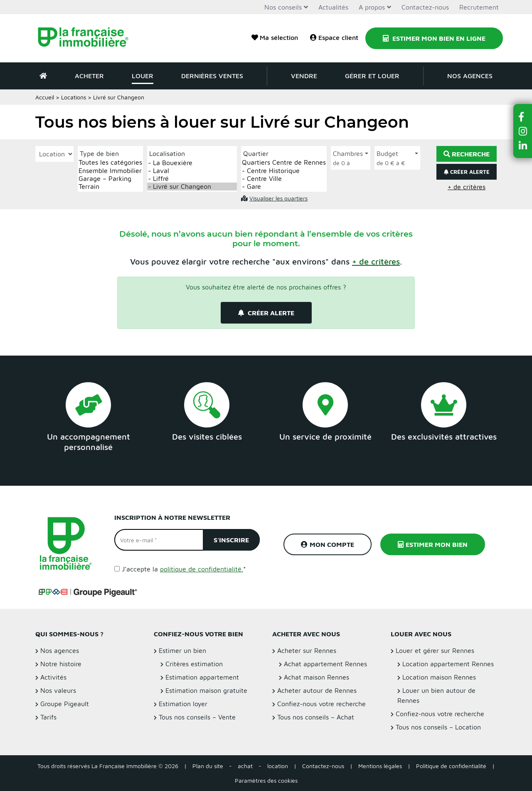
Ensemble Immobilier (110, 171)
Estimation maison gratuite (206, 690)
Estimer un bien (182, 650)
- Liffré (192, 179)
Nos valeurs (58, 690)
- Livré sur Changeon (192, 187)
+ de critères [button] (467, 187)
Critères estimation (194, 664)
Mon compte (328, 544)
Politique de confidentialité (451, 766)
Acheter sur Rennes (307, 650)
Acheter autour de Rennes (317, 690)
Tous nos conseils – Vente (197, 717)
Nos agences (470, 76)
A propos (372, 7)
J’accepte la (184, 569)
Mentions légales (380, 766)
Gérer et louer (372, 76)
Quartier (256, 153)
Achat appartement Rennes (325, 664)
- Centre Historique (284, 171)
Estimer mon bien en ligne (434, 38)
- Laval (192, 171)
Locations (74, 97)
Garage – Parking (110, 179)
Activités (53, 677)
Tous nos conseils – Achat (316, 717)
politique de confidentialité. (202, 569)
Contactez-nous (425, 7)
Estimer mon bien (433, 544)
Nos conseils (283, 7)
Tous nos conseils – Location (438, 727)
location (278, 766)
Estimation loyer (183, 704)
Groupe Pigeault (65, 704)
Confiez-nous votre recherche (321, 704)
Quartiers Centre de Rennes (284, 162)
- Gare (284, 187)
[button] (376, 261)
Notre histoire (61, 664)
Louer (143, 76)
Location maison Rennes (439, 677)
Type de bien (99, 153)
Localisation (167, 153)
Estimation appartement (202, 677)
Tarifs (48, 717)
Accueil (45, 97)
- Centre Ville (284, 179)
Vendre (304, 76)
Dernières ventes (212, 76)
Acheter (89, 76)
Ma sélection (275, 37)
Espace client (334, 37)
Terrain (110, 187)
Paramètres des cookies (266, 780)
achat (245, 766)
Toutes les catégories (110, 162)
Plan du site (208, 766)
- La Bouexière (192, 163)
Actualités (333, 7)
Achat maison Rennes (316, 677)
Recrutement (479, 7)
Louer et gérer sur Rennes (435, 650)
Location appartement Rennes (448, 664)
